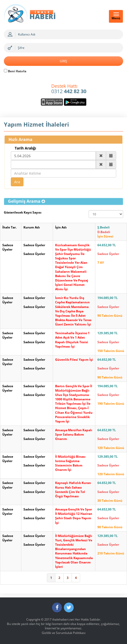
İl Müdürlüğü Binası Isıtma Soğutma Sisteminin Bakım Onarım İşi (70, 463)
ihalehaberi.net (63, 619)
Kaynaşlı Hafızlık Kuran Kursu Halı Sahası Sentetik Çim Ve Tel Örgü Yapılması (73, 489)
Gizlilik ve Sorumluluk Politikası (64, 633)
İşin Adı (61, 227)
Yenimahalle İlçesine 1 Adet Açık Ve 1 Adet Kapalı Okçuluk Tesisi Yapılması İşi (72, 340)
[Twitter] (69, 607)
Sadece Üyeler (8, 247)
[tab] (63, 201)
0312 (69, 89)
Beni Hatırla (15, 71)
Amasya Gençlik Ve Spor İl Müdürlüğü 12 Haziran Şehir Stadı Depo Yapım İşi (74, 516)
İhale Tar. (9, 227)
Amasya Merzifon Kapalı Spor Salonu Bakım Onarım (74, 434)
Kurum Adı (32, 227)
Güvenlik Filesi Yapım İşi (74, 360)
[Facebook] (57, 607)
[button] (27, 201)
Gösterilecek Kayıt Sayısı (23, 212)
